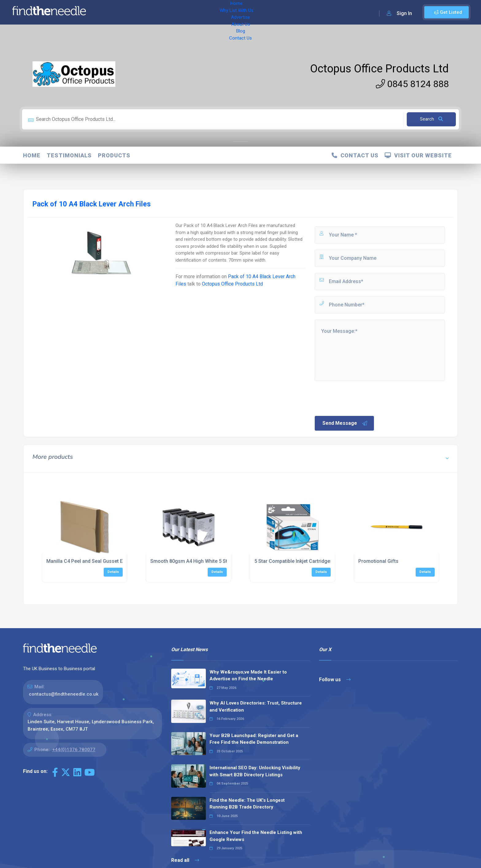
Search (431, 119)
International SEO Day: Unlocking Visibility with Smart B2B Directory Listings (255, 771)
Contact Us (248, 12)
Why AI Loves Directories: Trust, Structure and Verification (256, 707)
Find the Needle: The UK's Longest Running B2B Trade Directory (247, 804)
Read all (185, 860)
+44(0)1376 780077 (74, 750)
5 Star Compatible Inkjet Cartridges (294, 561)
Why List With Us (140, 12)
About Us (202, 12)
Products (114, 155)
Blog (224, 12)
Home (108, 12)
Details (113, 572)
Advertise (175, 12)
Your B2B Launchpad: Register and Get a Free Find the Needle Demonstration (254, 739)
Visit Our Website (418, 155)
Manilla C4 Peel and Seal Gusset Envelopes (95, 561)
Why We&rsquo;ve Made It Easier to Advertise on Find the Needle (248, 676)
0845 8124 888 (412, 84)
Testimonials (69, 155)
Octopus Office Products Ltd (379, 69)
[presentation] (360, 398)
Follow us (335, 680)
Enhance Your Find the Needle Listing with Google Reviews (256, 836)
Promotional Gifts (378, 561)
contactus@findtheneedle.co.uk (64, 694)
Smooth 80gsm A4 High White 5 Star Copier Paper (206, 561)
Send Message (345, 423)
